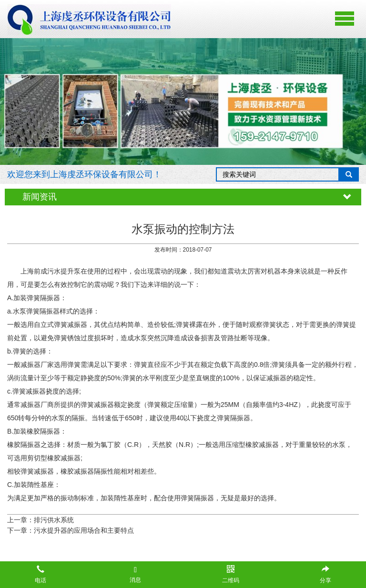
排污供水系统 (54, 520)
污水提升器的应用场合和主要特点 (84, 530)
